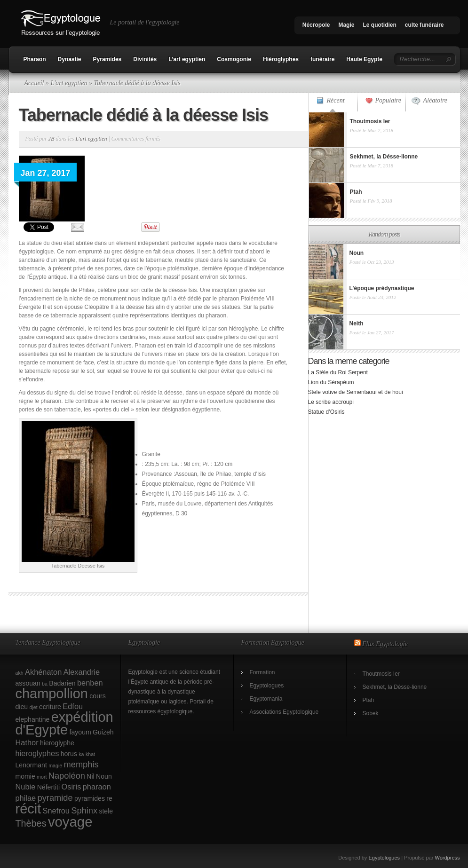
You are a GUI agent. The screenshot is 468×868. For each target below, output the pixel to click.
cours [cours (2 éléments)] (97, 696)
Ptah (369, 700)
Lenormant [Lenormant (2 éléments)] (31, 765)
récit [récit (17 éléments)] (28, 809)
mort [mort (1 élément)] (42, 777)
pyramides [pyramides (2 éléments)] (90, 798)
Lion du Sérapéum (331, 382)
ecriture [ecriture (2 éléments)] (50, 707)
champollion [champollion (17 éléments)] (52, 694)
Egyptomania (266, 699)
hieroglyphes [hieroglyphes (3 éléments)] (37, 753)
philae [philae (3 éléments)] (26, 798)
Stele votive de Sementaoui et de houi (356, 392)
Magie (346, 25)
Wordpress (448, 858)
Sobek (371, 713)
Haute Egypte (364, 59)
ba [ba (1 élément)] (45, 684)
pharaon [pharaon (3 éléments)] (97, 787)
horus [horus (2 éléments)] (69, 754)
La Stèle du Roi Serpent (338, 372)
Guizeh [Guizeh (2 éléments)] (103, 732)
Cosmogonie (234, 59)
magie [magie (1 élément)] (55, 765)
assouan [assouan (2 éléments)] (28, 683)
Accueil (34, 83)
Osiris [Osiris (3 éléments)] (71, 787)
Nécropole (316, 25)
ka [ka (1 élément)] (81, 754)
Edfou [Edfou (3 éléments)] (73, 706)
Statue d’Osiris (326, 412)
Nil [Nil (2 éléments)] (90, 776)
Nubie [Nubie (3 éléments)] (26, 787)
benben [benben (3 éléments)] (90, 683)
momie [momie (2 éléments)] (25, 776)
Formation (262, 672)
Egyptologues (267, 686)
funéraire (322, 59)
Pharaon (35, 59)
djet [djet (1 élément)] (33, 707)
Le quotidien (379, 25)
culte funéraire (424, 25)
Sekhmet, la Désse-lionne (395, 687)
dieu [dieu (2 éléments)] (22, 707)
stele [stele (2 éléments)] (106, 811)
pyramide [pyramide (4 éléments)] (55, 798)
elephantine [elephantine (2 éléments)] (33, 719)
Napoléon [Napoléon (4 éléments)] (67, 776)
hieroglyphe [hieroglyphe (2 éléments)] (57, 743)
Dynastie (70, 59)
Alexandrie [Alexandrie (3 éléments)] (82, 672)
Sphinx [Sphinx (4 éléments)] (84, 810)
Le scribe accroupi (331, 402)
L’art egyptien (187, 59)
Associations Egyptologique (284, 712)
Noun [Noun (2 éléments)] (104, 776)
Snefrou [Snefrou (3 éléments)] (56, 811)
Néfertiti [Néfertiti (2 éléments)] (49, 787)
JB (52, 139)
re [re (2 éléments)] (109, 798)
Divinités (145, 59)
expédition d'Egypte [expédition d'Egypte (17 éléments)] (64, 723)
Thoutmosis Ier (381, 674)
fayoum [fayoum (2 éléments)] (80, 732)
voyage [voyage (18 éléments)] (70, 822)
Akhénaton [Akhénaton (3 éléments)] (43, 672)
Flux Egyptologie (385, 644)
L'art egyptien (69, 83)
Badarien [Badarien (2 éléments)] (62, 683)
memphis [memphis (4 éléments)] (81, 764)
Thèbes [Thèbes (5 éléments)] (31, 823)
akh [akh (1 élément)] (20, 673)
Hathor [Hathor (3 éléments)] (27, 742)
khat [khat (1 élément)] (90, 754)
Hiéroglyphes (281, 59)
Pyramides (107, 59)
